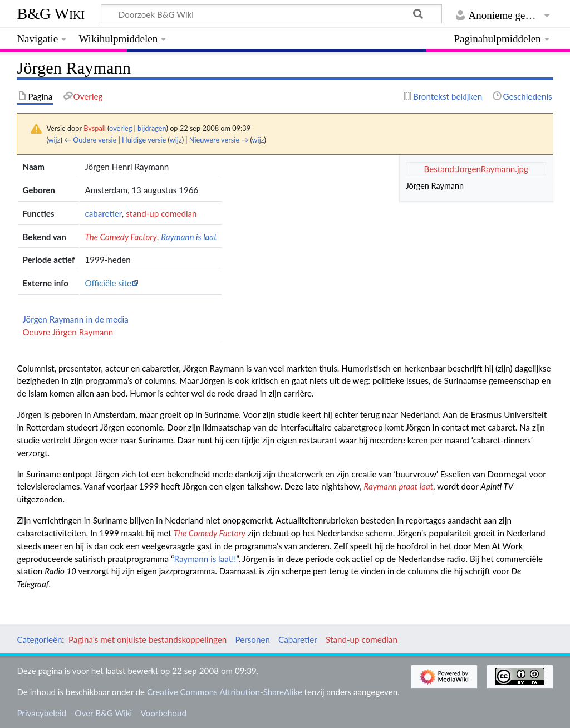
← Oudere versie (90, 140)
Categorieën (39, 639)
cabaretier (103, 213)
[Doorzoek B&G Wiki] (271, 14)
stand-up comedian (161, 213)
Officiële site (108, 283)
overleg (121, 128)
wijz (55, 140)
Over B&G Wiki (103, 713)
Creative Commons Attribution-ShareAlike (225, 692)
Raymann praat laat (399, 486)
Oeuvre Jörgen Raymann (68, 332)
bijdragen (152, 128)
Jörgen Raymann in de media (75, 319)
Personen (253, 639)
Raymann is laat (189, 237)
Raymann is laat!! (205, 559)
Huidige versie (144, 140)
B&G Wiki (51, 14)
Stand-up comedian (362, 639)
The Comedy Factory (121, 237)
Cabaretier (298, 639)
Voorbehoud (163, 713)
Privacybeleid (41, 713)
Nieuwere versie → (219, 140)
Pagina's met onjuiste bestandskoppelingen (148, 639)
